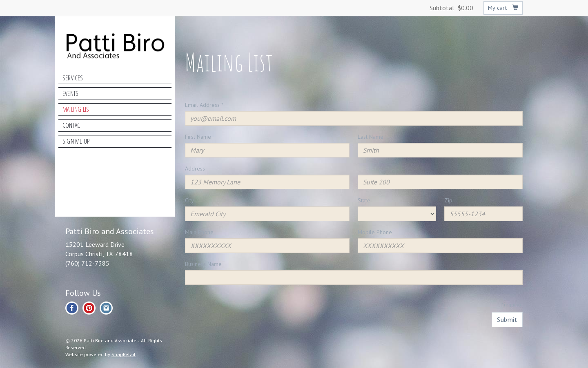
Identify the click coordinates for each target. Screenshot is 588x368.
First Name (198, 137)
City (189, 200)
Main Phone (199, 232)
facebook (72, 308)
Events (70, 93)
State (364, 200)
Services (73, 78)
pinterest (89, 308)
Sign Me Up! (77, 141)
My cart (503, 8)
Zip (448, 200)
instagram (106, 308)
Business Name (203, 264)
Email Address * (204, 105)
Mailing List (77, 109)
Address (195, 168)
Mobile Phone (375, 232)
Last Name (371, 137)
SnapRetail (124, 354)
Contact (72, 125)
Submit (507, 319)
